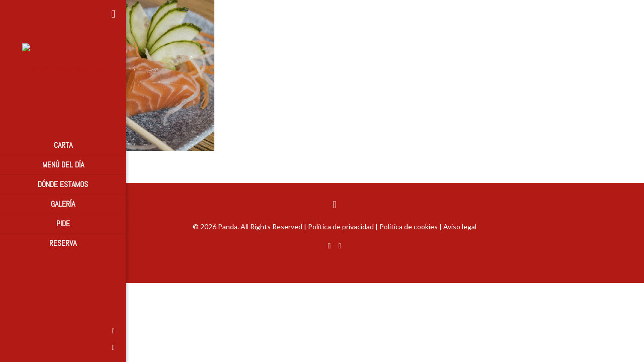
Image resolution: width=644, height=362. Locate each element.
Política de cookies (409, 227)
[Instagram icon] (13, 347)
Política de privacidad (341, 227)
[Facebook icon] (13, 331)
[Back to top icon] (335, 204)
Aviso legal (460, 227)
